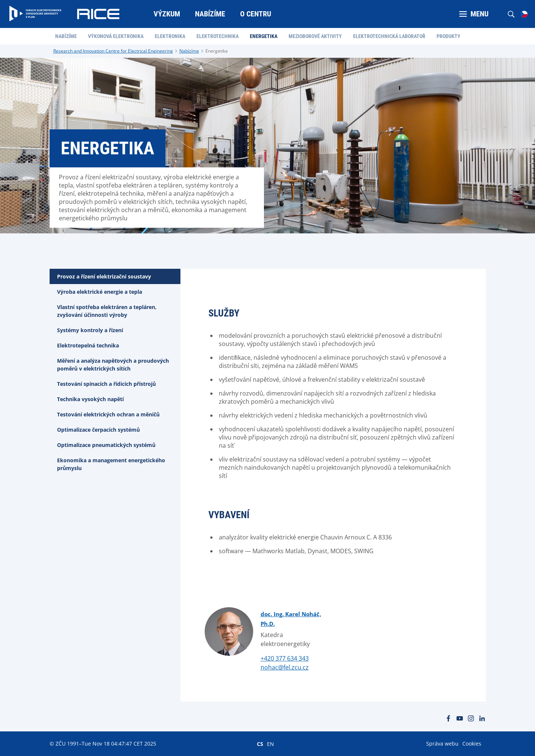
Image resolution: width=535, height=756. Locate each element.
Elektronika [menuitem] (170, 36)
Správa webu (442, 744)
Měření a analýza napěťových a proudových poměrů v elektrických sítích (113, 365)
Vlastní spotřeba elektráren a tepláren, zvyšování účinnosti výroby (107, 311)
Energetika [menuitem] (264, 36)
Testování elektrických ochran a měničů (108, 414)
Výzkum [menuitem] (167, 14)
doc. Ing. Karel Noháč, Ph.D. (291, 619)
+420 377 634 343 (285, 658)
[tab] (115, 276)
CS (260, 744)
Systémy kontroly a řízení (90, 330)
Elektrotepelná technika (88, 345)
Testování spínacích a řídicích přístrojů (106, 384)
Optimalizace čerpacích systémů (98, 430)
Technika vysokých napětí (90, 399)
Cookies (472, 744)
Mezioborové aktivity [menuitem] (315, 36)
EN (270, 744)
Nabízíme (189, 51)
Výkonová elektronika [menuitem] (116, 36)
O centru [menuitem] (256, 14)
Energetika (217, 51)
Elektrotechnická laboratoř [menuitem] (389, 36)
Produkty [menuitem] (449, 36)
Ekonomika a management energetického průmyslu (111, 464)
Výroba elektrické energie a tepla (100, 292)
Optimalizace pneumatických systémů (106, 445)
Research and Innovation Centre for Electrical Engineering (113, 51)
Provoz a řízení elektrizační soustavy (104, 276)
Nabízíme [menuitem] (210, 14)
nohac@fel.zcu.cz (285, 667)
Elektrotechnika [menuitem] (218, 36)
